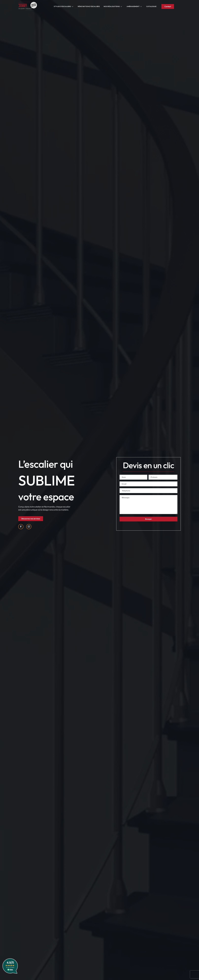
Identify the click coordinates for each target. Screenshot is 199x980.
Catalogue (151, 6)
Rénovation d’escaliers (89, 6)
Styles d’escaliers (64, 6)
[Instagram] (29, 527)
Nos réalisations (113, 6)
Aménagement (134, 6)
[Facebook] (21, 527)
